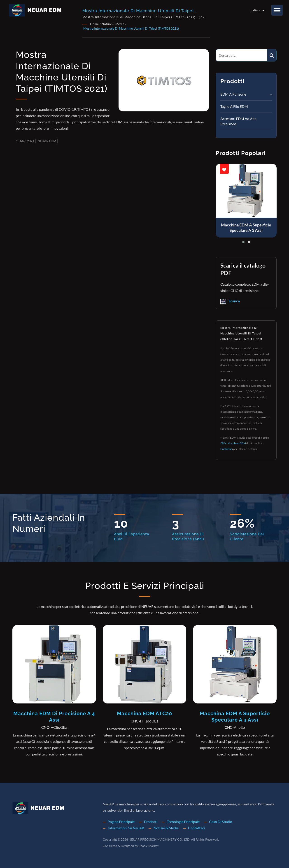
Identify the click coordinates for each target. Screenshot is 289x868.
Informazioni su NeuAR (126, 828)
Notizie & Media (113, 24)
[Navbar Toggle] (277, 10)
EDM (223, 443)
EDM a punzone (233, 94)
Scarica (230, 302)
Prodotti (151, 822)
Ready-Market (149, 846)
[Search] (242, 55)
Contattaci (227, 449)
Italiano (257, 10)
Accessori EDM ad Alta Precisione (238, 121)
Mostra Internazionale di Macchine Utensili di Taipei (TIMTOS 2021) (131, 28)
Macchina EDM (237, 443)
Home (94, 24)
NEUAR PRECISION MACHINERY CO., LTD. (160, 839)
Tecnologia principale (183, 822)
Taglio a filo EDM (234, 106)
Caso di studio (221, 822)
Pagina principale (121, 822)
